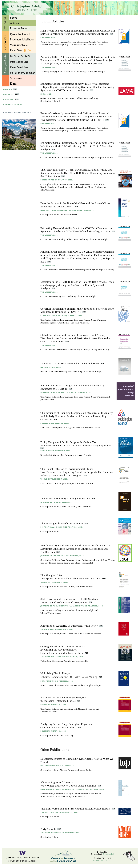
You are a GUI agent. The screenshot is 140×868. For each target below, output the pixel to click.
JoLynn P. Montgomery (51, 613)
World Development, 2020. (54, 479)
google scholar (13, 104)
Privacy (96, 860)
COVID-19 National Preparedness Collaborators (62, 270)
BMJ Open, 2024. (48, 38)
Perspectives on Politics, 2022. (57, 180)
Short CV (8, 95)
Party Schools (49, 829)
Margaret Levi (47, 794)
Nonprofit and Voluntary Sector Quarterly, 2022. (67, 210)
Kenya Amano (67, 185)
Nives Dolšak (46, 455)
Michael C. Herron (87, 709)
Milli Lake (60, 797)
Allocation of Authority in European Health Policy (70, 626)
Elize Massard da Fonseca (89, 634)
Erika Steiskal (108, 854)
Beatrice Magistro (48, 187)
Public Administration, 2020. (56, 451)
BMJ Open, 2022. (48, 124)
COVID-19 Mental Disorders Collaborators (60, 350)
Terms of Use (106, 860)
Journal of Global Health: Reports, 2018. (62, 556)
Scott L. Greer (66, 634)
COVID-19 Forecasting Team (53, 297)
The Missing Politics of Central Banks (62, 524)
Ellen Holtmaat (47, 484)
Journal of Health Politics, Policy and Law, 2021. (67, 392)
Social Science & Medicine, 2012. (57, 630)
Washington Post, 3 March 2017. (57, 766)
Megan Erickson (95, 187)
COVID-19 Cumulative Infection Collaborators (62, 158)
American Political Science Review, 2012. (62, 657)
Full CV (8, 90)
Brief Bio (8, 100)
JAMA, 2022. (46, 94)
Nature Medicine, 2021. (52, 367)
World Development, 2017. (54, 582)
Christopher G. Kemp (50, 560)
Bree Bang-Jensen (82, 185)
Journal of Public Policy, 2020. (57, 502)
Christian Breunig (68, 507)
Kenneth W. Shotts (49, 712)
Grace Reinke (64, 187)
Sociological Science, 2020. (55, 423)
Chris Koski (87, 507)
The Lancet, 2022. (49, 153)
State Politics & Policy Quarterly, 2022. (62, 316)
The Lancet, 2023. (49, 67)
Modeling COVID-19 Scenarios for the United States (70, 364)
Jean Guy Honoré (48, 563)
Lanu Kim (45, 428)
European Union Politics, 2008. (57, 681)
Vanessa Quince (67, 587)
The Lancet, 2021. (49, 345)
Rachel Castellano (79, 187)
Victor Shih (46, 661)
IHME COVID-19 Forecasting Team (56, 372)
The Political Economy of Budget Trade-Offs (66, 499)
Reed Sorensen (68, 560)
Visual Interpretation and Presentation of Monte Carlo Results (76, 809)
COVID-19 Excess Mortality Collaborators (59, 240)
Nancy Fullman (98, 185)
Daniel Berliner (81, 794)
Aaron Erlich (95, 794)
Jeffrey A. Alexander (65, 611)
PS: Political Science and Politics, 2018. (62, 527)
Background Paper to (72, 789)
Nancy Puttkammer (84, 560)
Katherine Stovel (93, 428)
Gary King (68, 709)
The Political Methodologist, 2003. (59, 812)
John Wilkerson (47, 190)
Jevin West (75, 428)
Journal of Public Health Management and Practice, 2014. (72, 606)
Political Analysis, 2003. (53, 705)
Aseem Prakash (70, 215)
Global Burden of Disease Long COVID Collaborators (64, 98)
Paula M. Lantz (47, 611)
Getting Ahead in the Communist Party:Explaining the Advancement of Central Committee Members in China (63, 650)
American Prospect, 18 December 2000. (60, 833)
